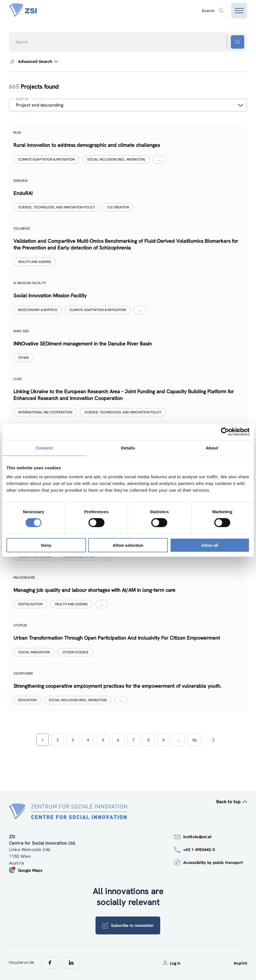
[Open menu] (239, 11)
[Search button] (238, 42)
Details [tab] (128, 448)
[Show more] (159, 159)
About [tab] (212, 448)
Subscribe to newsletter (128, 925)
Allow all (210, 545)
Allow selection (128, 545)
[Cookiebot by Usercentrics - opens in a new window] (225, 432)
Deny (46, 545)
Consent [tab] (44, 448)
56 (195, 740)
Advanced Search (34, 62)
